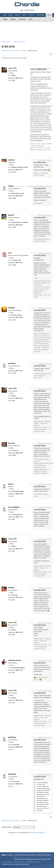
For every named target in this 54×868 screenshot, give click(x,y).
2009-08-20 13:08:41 (18, 187)
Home (4, 15)
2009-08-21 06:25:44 (45, 539)
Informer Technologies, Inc (37, 833)
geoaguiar (12, 363)
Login (30, 19)
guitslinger (12, 737)
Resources (41, 15)
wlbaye (11, 186)
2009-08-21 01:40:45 (45, 508)
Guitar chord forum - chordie (10, 51)
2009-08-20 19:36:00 (45, 389)
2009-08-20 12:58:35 (45, 69)
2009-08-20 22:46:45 (45, 485)
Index (5, 19)
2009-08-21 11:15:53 (45, 588)
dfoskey (11, 588)
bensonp (11, 443)
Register (22, 19)
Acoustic (24, 51)
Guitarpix (12, 308)
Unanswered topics (19, 42)
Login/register (29, 10)
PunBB (18, 833)
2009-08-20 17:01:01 (45, 364)
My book (32, 15)
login (9, 58)
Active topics (6, 42)
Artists (18, 15)
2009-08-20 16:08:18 (45, 253)
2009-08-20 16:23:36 (45, 308)
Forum (49, 15)
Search (13, 19)
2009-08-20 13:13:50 (45, 216)
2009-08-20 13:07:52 (45, 160)
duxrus (11, 484)
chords (26, 864)
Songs (11, 15)
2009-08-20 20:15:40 (45, 444)
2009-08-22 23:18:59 (45, 691)
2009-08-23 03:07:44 (45, 738)
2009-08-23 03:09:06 (44, 775)
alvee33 (11, 215)
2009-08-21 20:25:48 (45, 623)
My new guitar (8, 47)
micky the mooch (15, 660)
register (15, 58)
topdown (11, 160)
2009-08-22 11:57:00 (45, 661)
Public (24, 15)
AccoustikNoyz (14, 507)
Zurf (10, 253)
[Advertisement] (27, 28)
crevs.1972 (12, 68)
